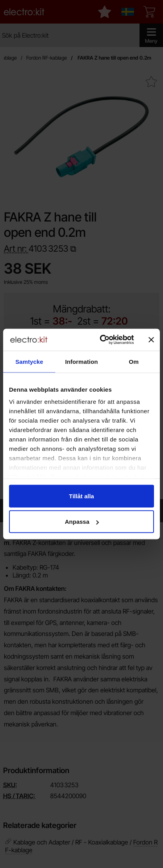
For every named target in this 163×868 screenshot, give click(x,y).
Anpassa (82, 522)
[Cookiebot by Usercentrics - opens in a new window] (101, 340)
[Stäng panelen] (151, 340)
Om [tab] (134, 361)
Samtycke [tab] (29, 361)
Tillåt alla (81, 496)
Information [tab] (81, 361)
